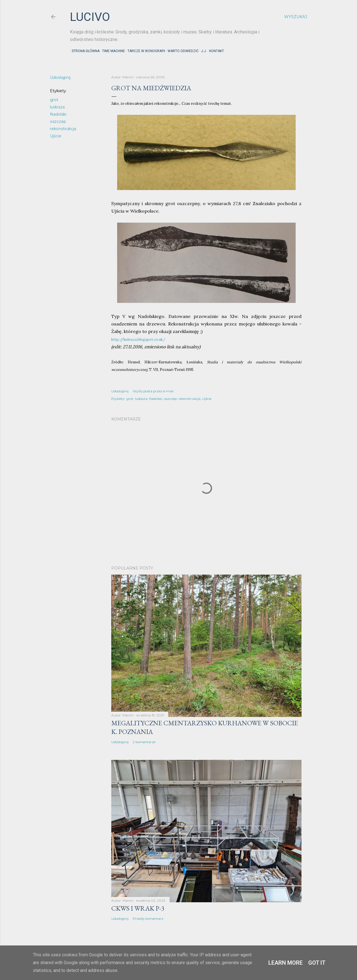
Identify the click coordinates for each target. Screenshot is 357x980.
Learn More (285, 963)
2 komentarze (144, 742)
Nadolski (58, 114)
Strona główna (84, 51)
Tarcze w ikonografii (145, 51)
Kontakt (215, 51)
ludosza (57, 107)
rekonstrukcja (63, 129)
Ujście (56, 136)
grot (54, 100)
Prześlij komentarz (148, 919)
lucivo (90, 17)
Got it (317, 963)
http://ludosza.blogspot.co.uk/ (138, 340)
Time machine (112, 51)
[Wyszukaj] (296, 17)
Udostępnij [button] (60, 77)
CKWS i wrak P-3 (138, 908)
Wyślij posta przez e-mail (153, 391)
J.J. (202, 51)
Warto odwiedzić (181, 51)
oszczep (58, 121)
